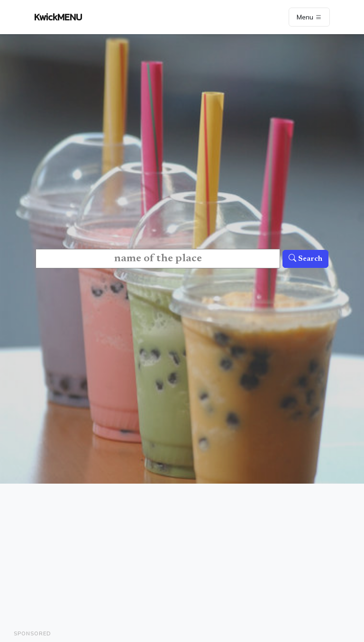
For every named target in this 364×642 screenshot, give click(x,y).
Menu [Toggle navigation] (309, 17)
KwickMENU (58, 17)
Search (305, 259)
